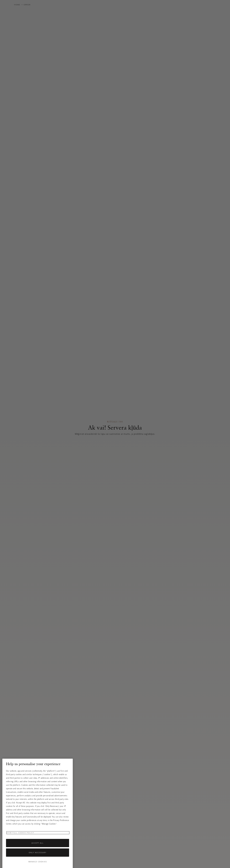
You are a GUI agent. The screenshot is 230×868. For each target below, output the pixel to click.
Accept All (38, 855)
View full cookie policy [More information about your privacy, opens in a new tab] (20, 845)
